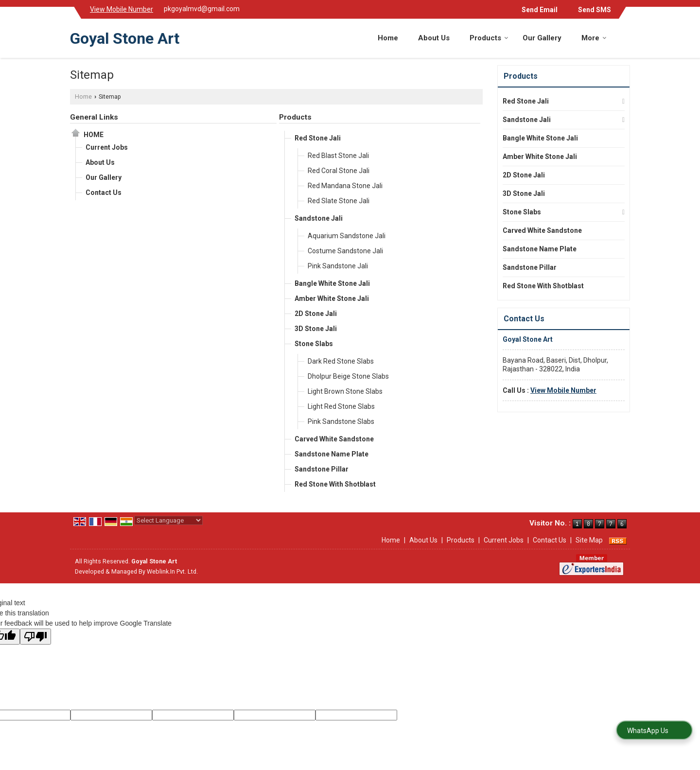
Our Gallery (542, 38)
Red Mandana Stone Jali (345, 186)
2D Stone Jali (316, 314)
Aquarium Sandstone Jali (347, 236)
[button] (122, 9)
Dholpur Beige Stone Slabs (348, 376)
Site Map (589, 540)
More (594, 38)
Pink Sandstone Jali (338, 266)
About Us (434, 38)
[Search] (624, 37)
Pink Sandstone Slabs (341, 421)
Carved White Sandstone (334, 439)
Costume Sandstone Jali (345, 251)
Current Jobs (107, 147)
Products (489, 38)
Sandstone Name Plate (332, 454)
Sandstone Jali (319, 218)
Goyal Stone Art (125, 38)
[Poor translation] (35, 637)
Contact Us (104, 192)
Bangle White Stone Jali (332, 283)
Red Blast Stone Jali (338, 156)
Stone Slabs (314, 344)
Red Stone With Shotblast (335, 484)
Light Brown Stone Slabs (345, 391)
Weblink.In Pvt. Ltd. (172, 571)
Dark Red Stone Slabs (341, 361)
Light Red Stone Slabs (341, 406)
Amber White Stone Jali (332, 298)
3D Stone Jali (316, 329)
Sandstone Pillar (322, 469)
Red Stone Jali (318, 138)
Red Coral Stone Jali (339, 171)
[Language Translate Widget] (168, 520)
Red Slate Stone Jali (339, 201)
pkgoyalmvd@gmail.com (202, 9)
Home (388, 38)
